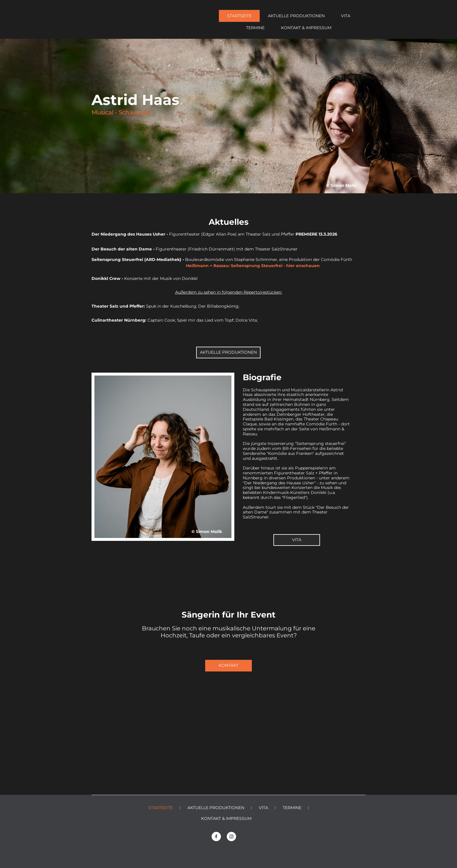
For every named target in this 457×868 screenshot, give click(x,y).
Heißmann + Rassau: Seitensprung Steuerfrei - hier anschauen (211, 266)
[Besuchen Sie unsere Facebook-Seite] (216, 837)
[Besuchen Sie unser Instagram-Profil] (231, 837)
